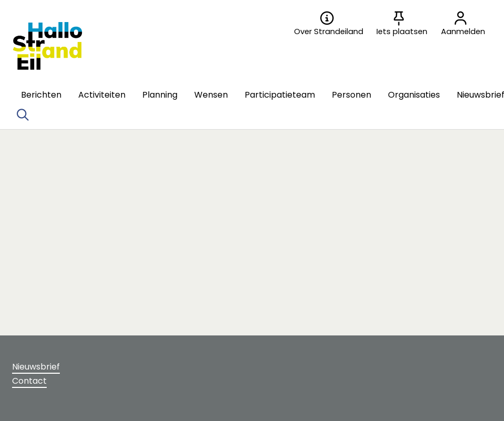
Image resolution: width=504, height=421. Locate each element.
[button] (41, 95)
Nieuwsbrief (36, 367)
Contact (29, 381)
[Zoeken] (23, 115)
